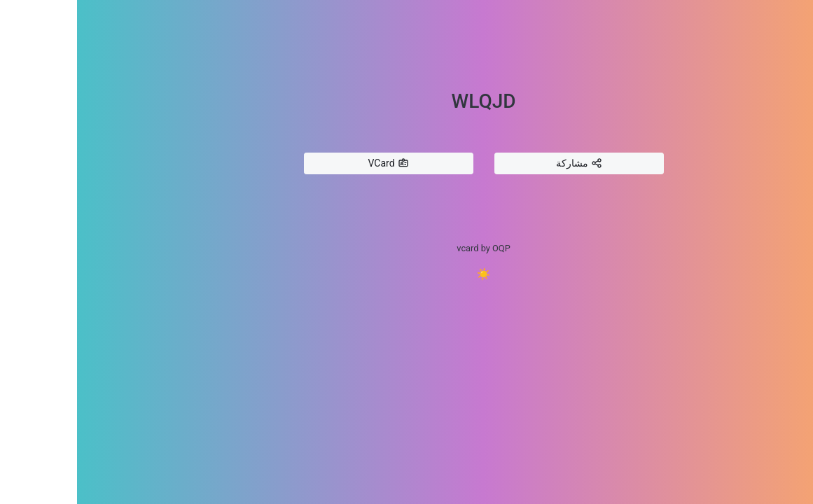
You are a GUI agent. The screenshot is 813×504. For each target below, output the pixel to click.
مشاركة (502, 163)
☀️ (407, 274)
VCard (311, 163)
